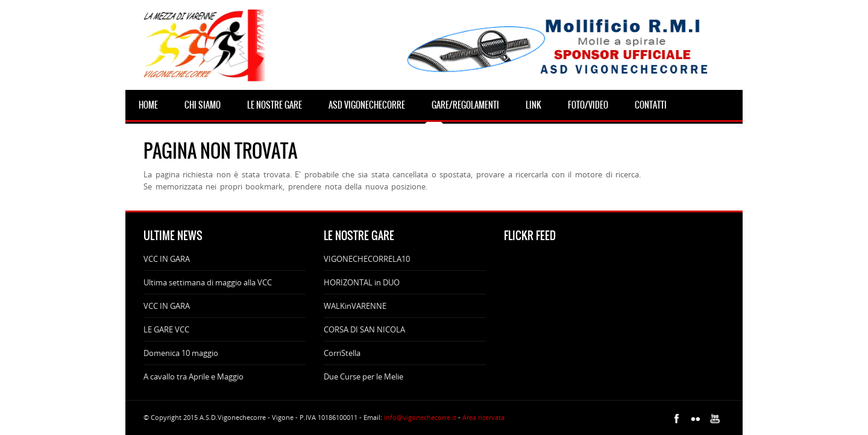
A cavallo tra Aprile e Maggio (193, 376)
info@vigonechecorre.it (420, 417)
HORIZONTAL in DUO (362, 282)
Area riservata (483, 417)
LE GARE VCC (166, 329)
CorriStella (342, 353)
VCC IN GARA (167, 259)
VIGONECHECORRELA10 (367, 259)
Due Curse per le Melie (363, 376)
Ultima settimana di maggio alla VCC (208, 282)
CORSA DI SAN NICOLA (364, 329)
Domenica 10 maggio (181, 353)
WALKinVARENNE (355, 306)
